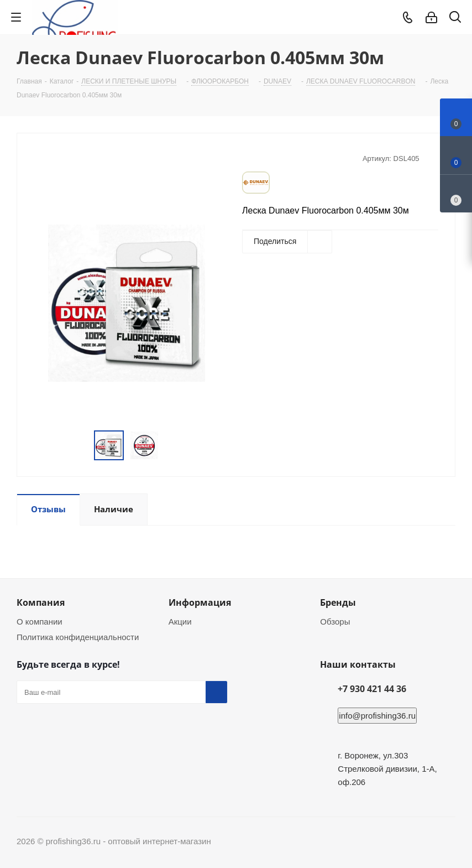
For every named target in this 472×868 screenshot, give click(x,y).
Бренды (338, 602)
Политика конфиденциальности (78, 637)
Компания (41, 602)
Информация (200, 602)
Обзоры (335, 622)
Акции (180, 622)
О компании (40, 622)
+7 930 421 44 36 (372, 689)
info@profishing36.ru (377, 716)
